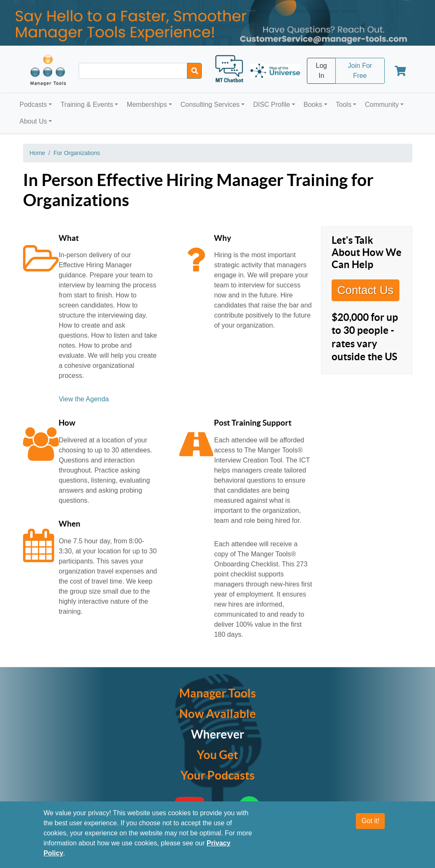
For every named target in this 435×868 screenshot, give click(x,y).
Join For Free (360, 71)
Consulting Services (210, 105)
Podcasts (33, 105)
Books (313, 105)
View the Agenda (84, 399)
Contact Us (365, 290)
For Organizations (77, 153)
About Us (33, 121)
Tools (344, 105)
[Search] (194, 71)
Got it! (370, 821)
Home (37, 153)
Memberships (147, 105)
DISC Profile (272, 105)
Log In (321, 71)
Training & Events (87, 105)
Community (382, 105)
